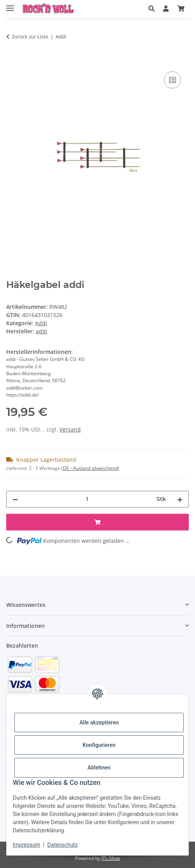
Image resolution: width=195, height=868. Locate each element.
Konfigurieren (99, 745)
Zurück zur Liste (30, 36)
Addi (41, 323)
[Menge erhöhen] (180, 499)
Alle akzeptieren (99, 722)
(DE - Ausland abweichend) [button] (90, 468)
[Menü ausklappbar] (10, 5)
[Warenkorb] (181, 9)
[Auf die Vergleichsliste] (172, 80)
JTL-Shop (111, 858)
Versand (70, 429)
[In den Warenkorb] (12, 61)
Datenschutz (63, 845)
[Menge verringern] (15, 499)
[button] (151, 9)
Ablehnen (99, 768)
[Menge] (87, 499)
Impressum (26, 845)
